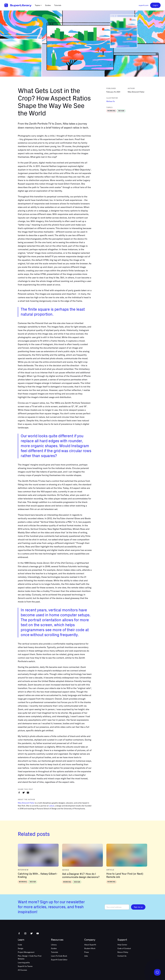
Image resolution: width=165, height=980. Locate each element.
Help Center (122, 945)
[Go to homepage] (18, 5)
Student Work (90, 948)
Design (21, 948)
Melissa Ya (111, 101)
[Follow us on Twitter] (31, 933)
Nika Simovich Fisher (26, 803)
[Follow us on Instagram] (25, 933)
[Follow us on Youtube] (38, 933)
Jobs (86, 956)
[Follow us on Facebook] (19, 933)
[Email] (117, 907)
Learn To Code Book (59, 956)
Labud (51, 806)
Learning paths (24, 962)
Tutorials (55, 952)
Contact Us (122, 956)
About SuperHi (90, 945)
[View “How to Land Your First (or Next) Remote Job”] (127, 864)
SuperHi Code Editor (59, 960)
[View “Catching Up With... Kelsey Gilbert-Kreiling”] (38, 864)
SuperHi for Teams (25, 966)
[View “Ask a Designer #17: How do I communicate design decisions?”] (83, 864)
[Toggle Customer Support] (157, 972)
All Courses (22, 970)
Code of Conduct (124, 948)
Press (87, 952)
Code (20, 945)
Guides (54, 948)
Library (54, 945)
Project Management (26, 952)
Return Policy (123, 952)
